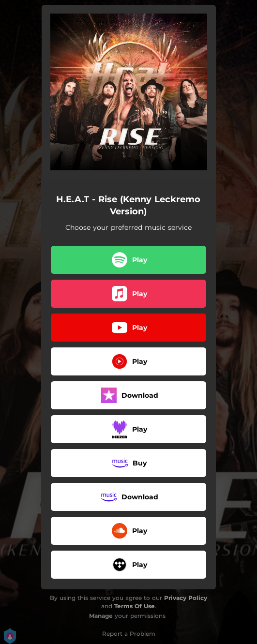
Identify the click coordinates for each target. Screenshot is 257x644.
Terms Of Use (135, 606)
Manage (101, 616)
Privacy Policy (186, 598)
